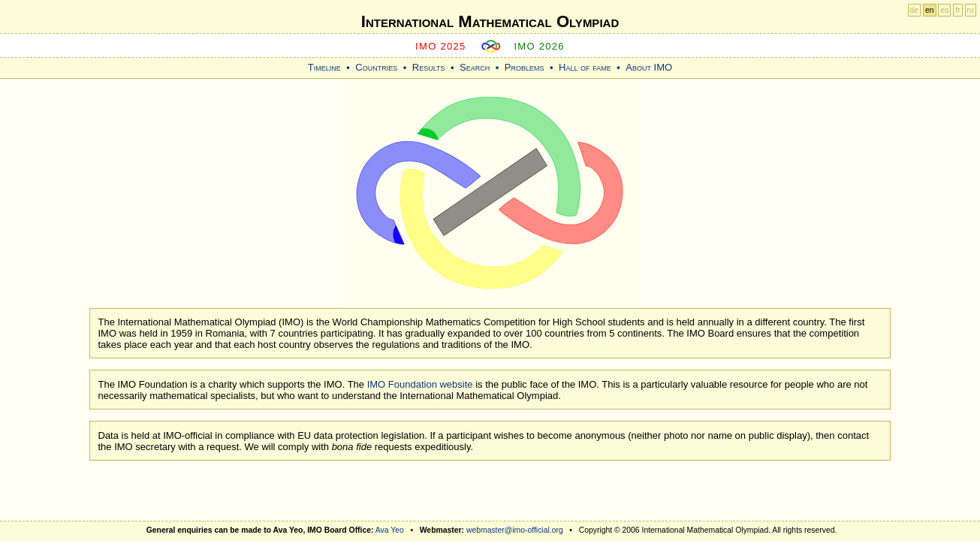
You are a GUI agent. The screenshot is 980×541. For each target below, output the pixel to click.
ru (971, 10)
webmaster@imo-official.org (515, 530)
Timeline (324, 67)
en (930, 10)
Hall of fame (585, 67)
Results (429, 67)
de (915, 10)
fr (957, 10)
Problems (525, 67)
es (944, 10)
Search (475, 67)
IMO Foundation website (420, 384)
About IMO (649, 67)
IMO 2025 (441, 46)
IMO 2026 (539, 46)
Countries (376, 67)
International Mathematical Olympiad (490, 21)
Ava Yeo (390, 530)
